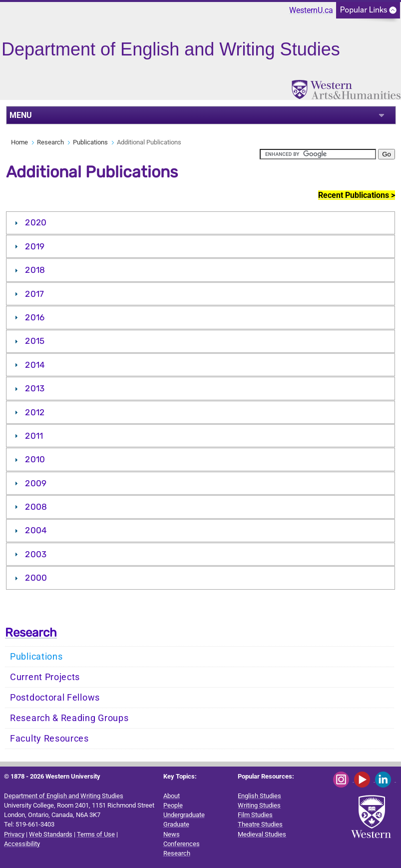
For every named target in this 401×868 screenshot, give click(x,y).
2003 (36, 554)
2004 (36, 530)
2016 (35, 317)
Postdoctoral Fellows (55, 698)
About (172, 796)
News (172, 834)
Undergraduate (184, 815)
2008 (36, 507)
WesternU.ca (311, 10)
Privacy (14, 834)
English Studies (259, 796)
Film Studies (255, 815)
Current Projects (45, 677)
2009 (36, 483)
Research (50, 142)
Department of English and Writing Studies (64, 796)
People (173, 805)
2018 (35, 270)
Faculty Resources (49, 739)
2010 (35, 459)
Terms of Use (96, 834)
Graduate (176, 824)
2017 (34, 294)
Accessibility (22, 844)
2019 (35, 246)
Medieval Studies (262, 834)
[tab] (200, 223)
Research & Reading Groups (69, 718)
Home (19, 142)
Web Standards (51, 834)
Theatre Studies (260, 824)
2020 (36, 222)
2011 (34, 436)
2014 (35, 365)
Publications (90, 142)
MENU (21, 115)
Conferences (182, 844)
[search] (318, 154)
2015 (35, 341)
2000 (36, 578)
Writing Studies (259, 805)
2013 (35, 388)
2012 (35, 412)
